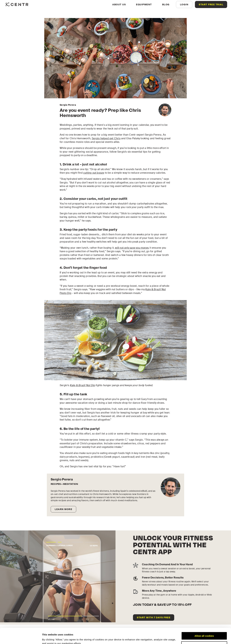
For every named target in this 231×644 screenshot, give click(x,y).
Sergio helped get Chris (106, 138)
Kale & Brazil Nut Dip (82, 385)
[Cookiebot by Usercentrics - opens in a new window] (21, 638)
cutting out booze (94, 173)
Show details (49, 638)
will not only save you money (132, 248)
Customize (204, 631)
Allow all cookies (204, 621)
